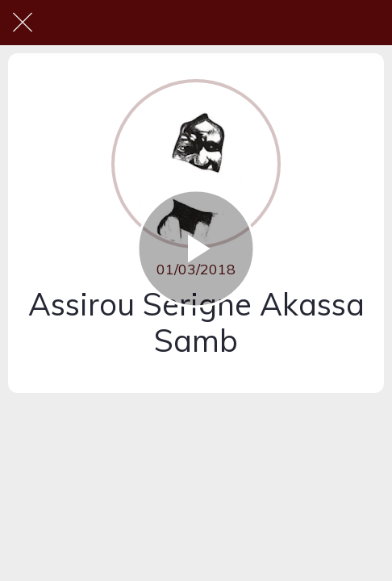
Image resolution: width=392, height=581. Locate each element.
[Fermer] (23, 23)
